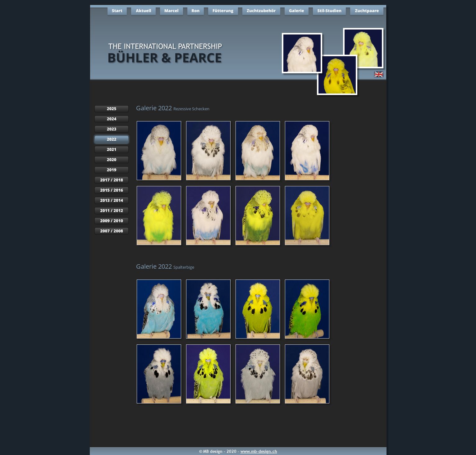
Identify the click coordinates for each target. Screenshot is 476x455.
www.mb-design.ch (259, 451)
